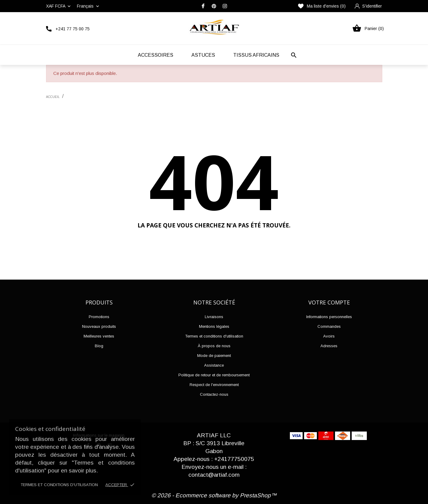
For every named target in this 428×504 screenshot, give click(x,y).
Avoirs (329, 336)
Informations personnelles (329, 317)
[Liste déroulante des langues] (89, 6)
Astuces (203, 55)
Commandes (329, 326)
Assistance (214, 365)
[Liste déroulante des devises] (59, 6)
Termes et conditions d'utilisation (59, 485)
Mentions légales (214, 326)
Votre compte (329, 302)
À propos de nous (214, 346)
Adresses (329, 346)
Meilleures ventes (99, 336)
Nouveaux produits (99, 326)
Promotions (99, 317)
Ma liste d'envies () (322, 6)
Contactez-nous (214, 394)
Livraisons (214, 317)
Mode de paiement (214, 356)
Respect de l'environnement (214, 385)
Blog (99, 346)
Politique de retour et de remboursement (214, 375)
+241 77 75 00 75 (73, 29)
